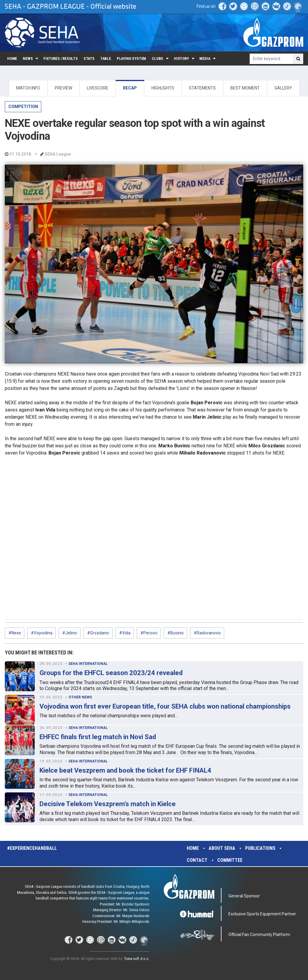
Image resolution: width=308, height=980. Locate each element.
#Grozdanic (98, 633)
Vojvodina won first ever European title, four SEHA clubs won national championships (165, 706)
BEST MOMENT (245, 88)
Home (12, 59)
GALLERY (283, 88)
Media (205, 59)
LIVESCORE (98, 88)
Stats (89, 59)
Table (106, 59)
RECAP (130, 88)
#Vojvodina (42, 633)
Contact (197, 860)
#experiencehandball (32, 848)
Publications (260, 848)
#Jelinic (70, 633)
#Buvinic (176, 633)
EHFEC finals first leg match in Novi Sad (98, 737)
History (181, 59)
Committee (230, 860)
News (28, 59)
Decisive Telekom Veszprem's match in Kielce (108, 804)
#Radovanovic (207, 633)
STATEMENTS (202, 88)
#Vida (125, 633)
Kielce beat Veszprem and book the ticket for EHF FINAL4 (125, 770)
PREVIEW (63, 88)
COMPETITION (23, 107)
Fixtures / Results (61, 59)
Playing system (131, 59)
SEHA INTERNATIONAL (88, 664)
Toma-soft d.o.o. (137, 959)
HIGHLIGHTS (163, 88)
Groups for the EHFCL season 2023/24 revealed (111, 673)
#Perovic (149, 633)
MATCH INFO (28, 88)
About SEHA (222, 848)
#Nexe (15, 633)
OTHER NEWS (80, 697)
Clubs (157, 59)
